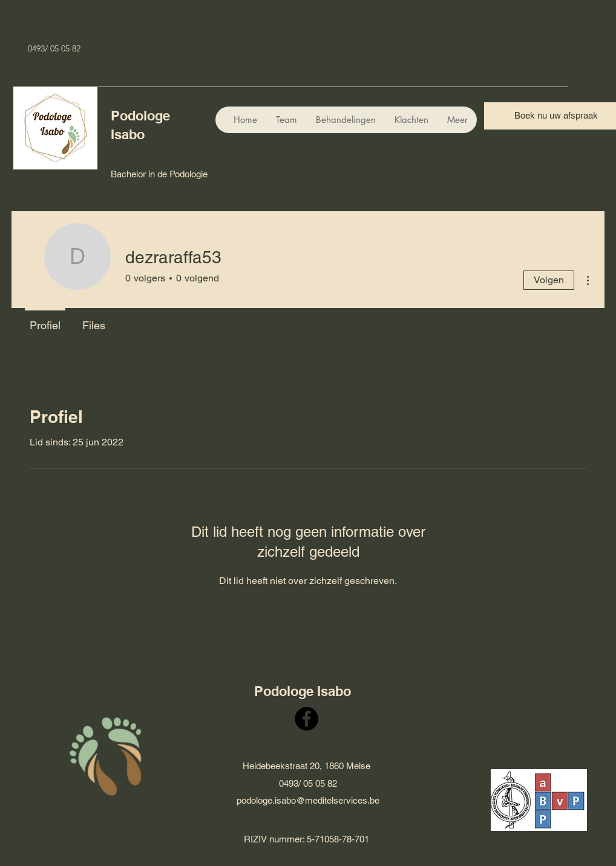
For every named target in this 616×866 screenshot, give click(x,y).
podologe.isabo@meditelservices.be (308, 800)
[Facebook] (306, 719)
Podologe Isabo (303, 691)
